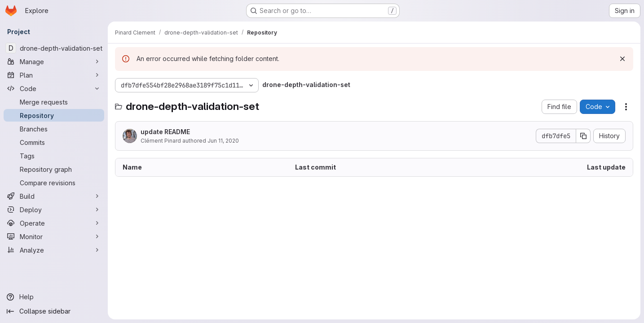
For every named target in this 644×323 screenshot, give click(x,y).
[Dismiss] (622, 59)
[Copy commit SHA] (583, 136)
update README (165, 132)
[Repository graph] (54, 169)
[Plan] (54, 75)
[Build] (54, 196)
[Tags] (54, 156)
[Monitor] (54, 236)
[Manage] (54, 61)
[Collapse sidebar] (54, 311)
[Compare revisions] (54, 183)
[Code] (54, 88)
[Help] (54, 297)
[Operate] (54, 223)
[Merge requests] (54, 102)
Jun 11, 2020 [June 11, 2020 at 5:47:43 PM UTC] (223, 141)
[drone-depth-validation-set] (54, 48)
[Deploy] (54, 210)
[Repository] (54, 115)
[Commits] (54, 142)
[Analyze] (54, 250)
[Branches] (54, 129)
